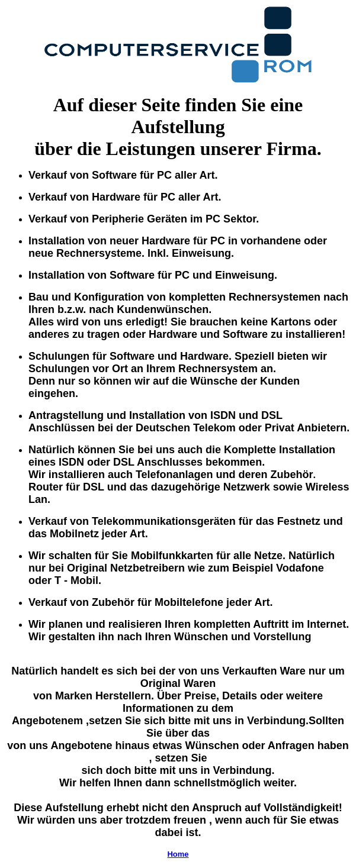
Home (178, 854)
